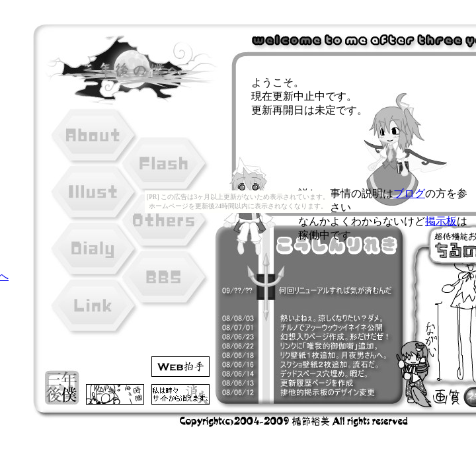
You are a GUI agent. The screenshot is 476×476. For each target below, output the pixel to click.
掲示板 (441, 221)
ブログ (409, 193)
